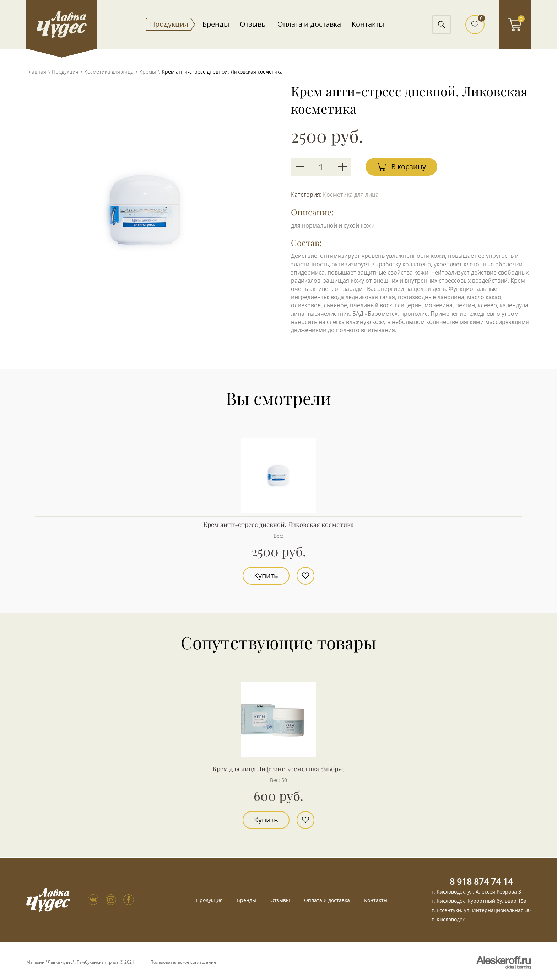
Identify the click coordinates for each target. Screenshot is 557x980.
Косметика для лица (109, 72)
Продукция (169, 24)
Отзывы (253, 24)
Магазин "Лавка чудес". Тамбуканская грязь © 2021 (80, 962)
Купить (266, 576)
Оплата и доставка (309, 24)
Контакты (368, 24)
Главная (36, 72)
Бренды (216, 24)
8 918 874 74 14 (481, 881)
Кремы (148, 72)
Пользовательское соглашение (183, 962)
